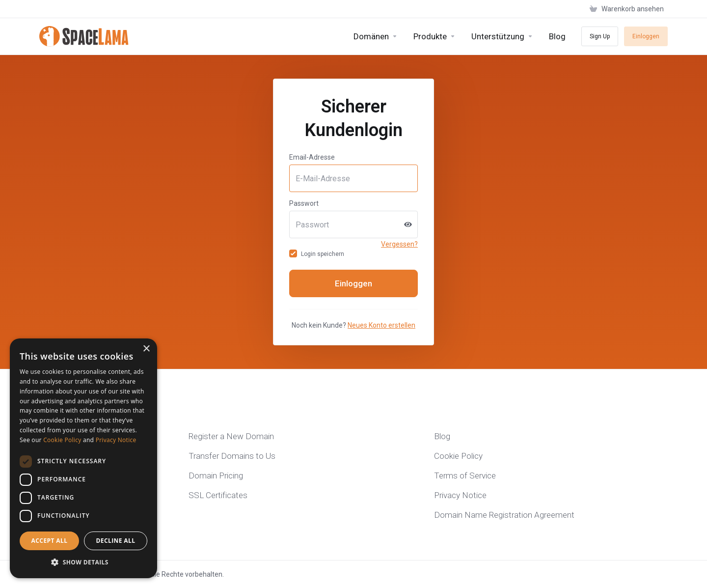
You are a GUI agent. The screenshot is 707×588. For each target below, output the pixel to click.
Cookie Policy (62, 440)
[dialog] (83, 458)
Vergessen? (399, 244)
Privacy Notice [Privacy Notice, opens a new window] (116, 440)
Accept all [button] (50, 541)
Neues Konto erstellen (381, 325)
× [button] (146, 349)
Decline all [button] (116, 541)
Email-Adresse (312, 157)
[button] (83, 562)
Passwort (304, 203)
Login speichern (317, 254)
